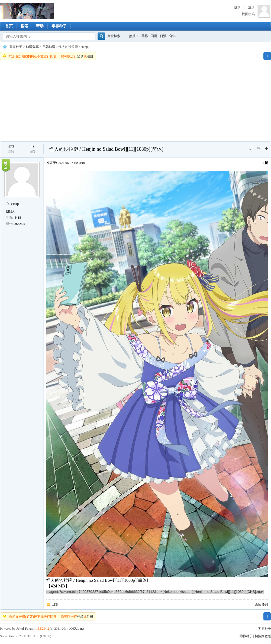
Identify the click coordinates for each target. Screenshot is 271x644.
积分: (9, 224)
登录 (237, 7)
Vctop (15, 204)
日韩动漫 (49, 47)
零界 (145, 36)
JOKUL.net (77, 629)
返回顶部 (262, 604)
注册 (251, 7)
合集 (172, 36)
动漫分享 (32, 47)
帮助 (40, 26)
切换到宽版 (263, 636)
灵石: (9, 218)
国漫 (154, 36)
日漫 (163, 36)
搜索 (24, 26)
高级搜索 (114, 36)
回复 (55, 604)
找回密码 (248, 14)
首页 (9, 26)
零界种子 (27, 11)
